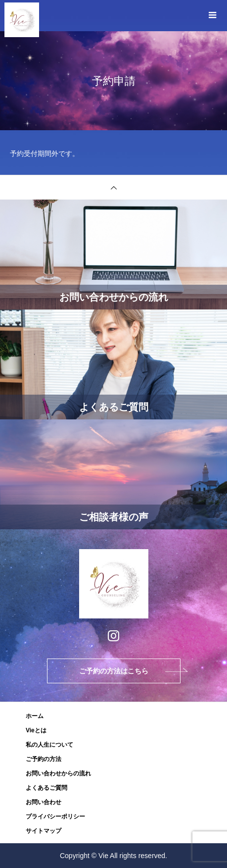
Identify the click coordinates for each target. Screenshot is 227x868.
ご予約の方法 (44, 759)
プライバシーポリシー (55, 817)
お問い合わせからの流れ (58, 773)
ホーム (35, 716)
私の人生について (49, 745)
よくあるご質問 (46, 788)
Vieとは (36, 730)
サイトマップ (44, 831)
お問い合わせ (44, 802)
